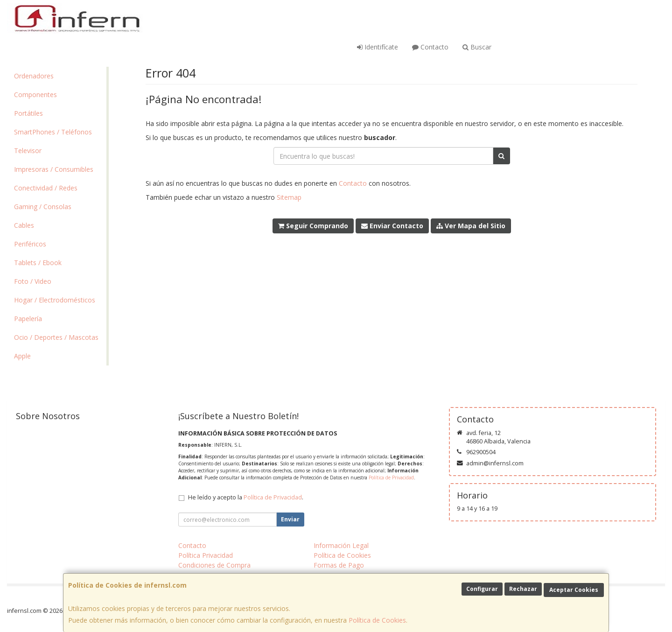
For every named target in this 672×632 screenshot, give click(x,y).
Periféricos (30, 244)
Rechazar (523, 589)
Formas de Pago (339, 565)
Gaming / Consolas (43, 207)
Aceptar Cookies (574, 590)
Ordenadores (34, 76)
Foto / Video (33, 281)
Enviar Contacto (392, 226)
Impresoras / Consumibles (54, 169)
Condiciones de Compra (214, 565)
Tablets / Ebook (38, 263)
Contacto (430, 47)
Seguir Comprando (313, 226)
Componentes (35, 95)
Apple (22, 356)
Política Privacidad (206, 555)
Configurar (482, 589)
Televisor (28, 151)
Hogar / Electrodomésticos (55, 300)
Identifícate (378, 47)
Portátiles (28, 113)
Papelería (28, 319)
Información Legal (341, 545)
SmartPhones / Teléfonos (53, 132)
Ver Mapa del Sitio (471, 226)
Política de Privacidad (391, 478)
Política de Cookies (377, 620)
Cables (24, 225)
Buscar (477, 47)
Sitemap (289, 197)
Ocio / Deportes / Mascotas (56, 337)
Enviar (290, 519)
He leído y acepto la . (246, 497)
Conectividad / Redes (46, 188)
